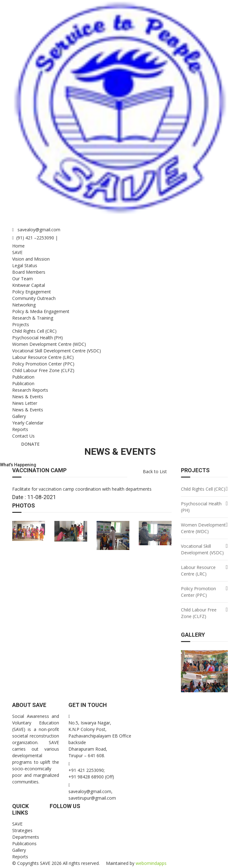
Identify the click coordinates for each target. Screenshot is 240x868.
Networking (24, 305)
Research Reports (30, 390)
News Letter (25, 403)
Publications (24, 843)
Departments (26, 837)
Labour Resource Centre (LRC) (43, 357)
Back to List (155, 471)
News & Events (28, 397)
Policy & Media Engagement (41, 311)
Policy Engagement (32, 292)
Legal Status (25, 265)
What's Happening (18, 465)
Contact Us (23, 436)
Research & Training (33, 318)
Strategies (22, 830)
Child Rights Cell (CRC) (34, 331)
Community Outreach (34, 298)
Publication (23, 377)
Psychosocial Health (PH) (37, 338)
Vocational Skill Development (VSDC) (202, 549)
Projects (21, 324)
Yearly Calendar (28, 423)
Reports (20, 429)
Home (18, 246)
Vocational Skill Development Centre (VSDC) (57, 351)
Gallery (19, 416)
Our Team (22, 279)
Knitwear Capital (29, 285)
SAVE (17, 252)
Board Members (29, 272)
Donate (30, 444)
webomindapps (151, 863)
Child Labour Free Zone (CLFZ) (43, 370)
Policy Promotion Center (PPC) (43, 364)
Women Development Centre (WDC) (49, 344)
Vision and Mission (31, 259)
